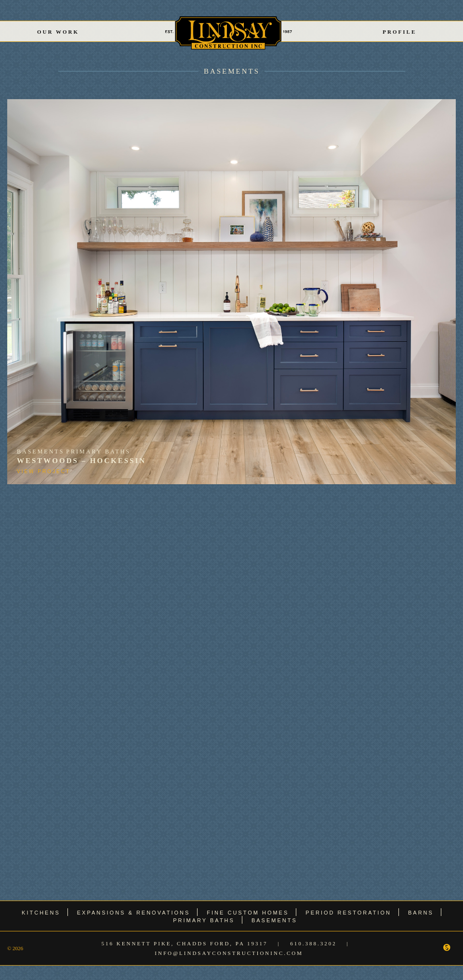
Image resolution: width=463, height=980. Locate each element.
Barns (421, 913)
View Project (44, 471)
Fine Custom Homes (248, 913)
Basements (232, 71)
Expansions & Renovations (134, 913)
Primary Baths (98, 451)
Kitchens (41, 913)
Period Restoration (348, 913)
